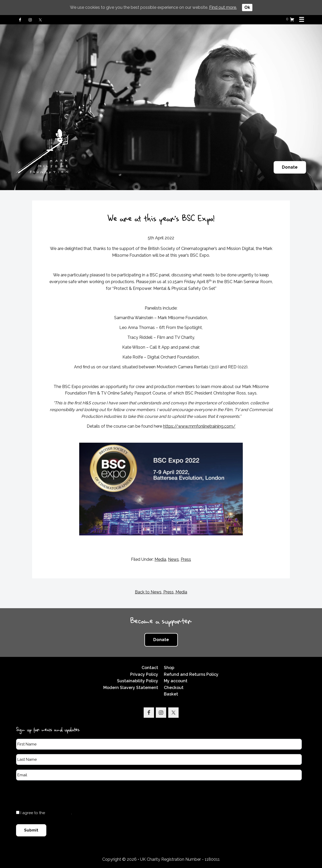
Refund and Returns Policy (191, 674)
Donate (290, 167)
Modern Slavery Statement (131, 688)
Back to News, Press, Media (161, 592)
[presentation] (55, 795)
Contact (150, 668)
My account (176, 681)
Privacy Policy (144, 674)
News (173, 559)
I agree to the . (46, 813)
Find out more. (223, 7)
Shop (169, 668)
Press (186, 559)
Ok (247, 7)
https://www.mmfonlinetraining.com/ (199, 426)
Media (160, 559)
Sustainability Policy (138, 681)
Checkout (174, 688)
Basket (171, 694)
